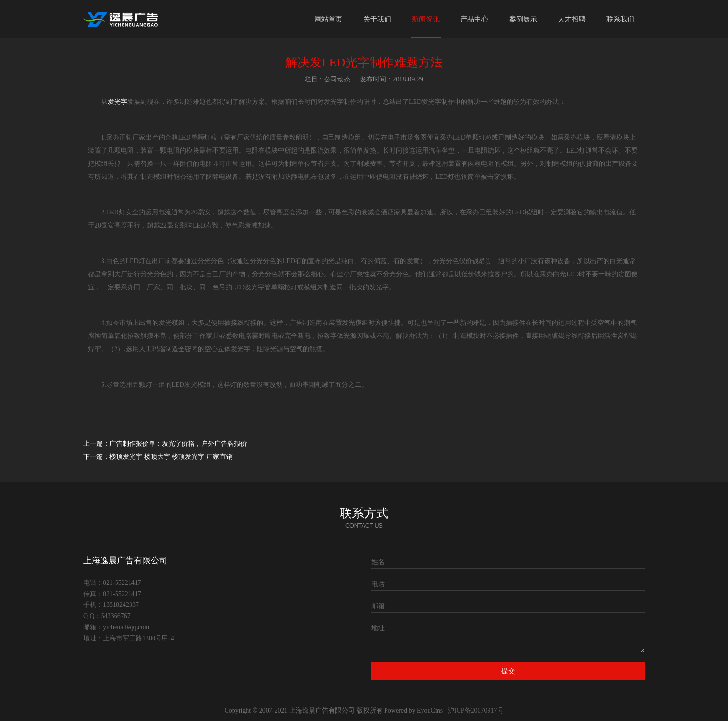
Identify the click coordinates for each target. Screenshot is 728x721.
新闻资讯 (426, 19)
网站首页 (328, 19)
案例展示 (523, 19)
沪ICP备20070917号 (476, 710)
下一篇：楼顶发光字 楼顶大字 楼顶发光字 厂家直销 (158, 457)
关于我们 (377, 19)
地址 (378, 628)
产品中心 (474, 19)
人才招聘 (572, 19)
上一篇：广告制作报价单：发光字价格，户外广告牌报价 (165, 444)
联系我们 (620, 19)
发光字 (117, 102)
